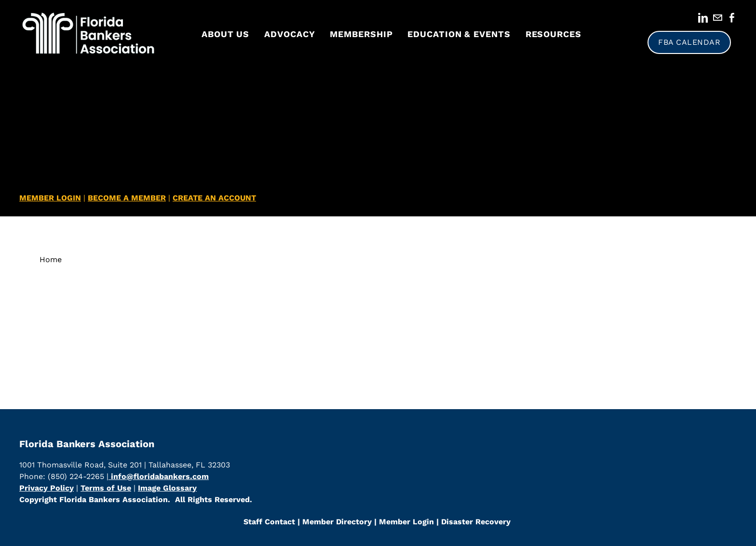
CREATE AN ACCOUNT (214, 198)
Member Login (405, 522)
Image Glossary (167, 488)
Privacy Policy (47, 488)
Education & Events (459, 34)
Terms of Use (106, 488)
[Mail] (717, 18)
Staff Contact (269, 522)
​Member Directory (337, 522)
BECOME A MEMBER (127, 198)
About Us (225, 34)
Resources (553, 34)
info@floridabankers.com (159, 476)
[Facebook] (732, 18)
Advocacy (290, 34)
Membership (361, 34)
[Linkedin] (703, 18)
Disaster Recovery (476, 522)
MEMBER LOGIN (50, 198)
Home (51, 260)
